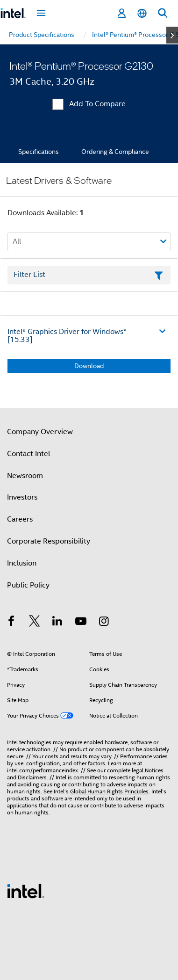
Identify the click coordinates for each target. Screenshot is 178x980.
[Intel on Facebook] (11, 623)
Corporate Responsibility (49, 541)
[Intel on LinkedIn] (57, 623)
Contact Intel (28, 454)
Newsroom (25, 476)
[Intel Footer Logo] (26, 891)
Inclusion (22, 563)
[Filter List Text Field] (89, 275)
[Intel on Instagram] (104, 623)
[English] (142, 13)
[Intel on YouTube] (81, 623)
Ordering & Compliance (115, 152)
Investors (22, 497)
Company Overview (40, 432)
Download (89, 366)
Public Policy (28, 585)
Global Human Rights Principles (109, 791)
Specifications (39, 152)
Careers (20, 519)
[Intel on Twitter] (35, 623)
